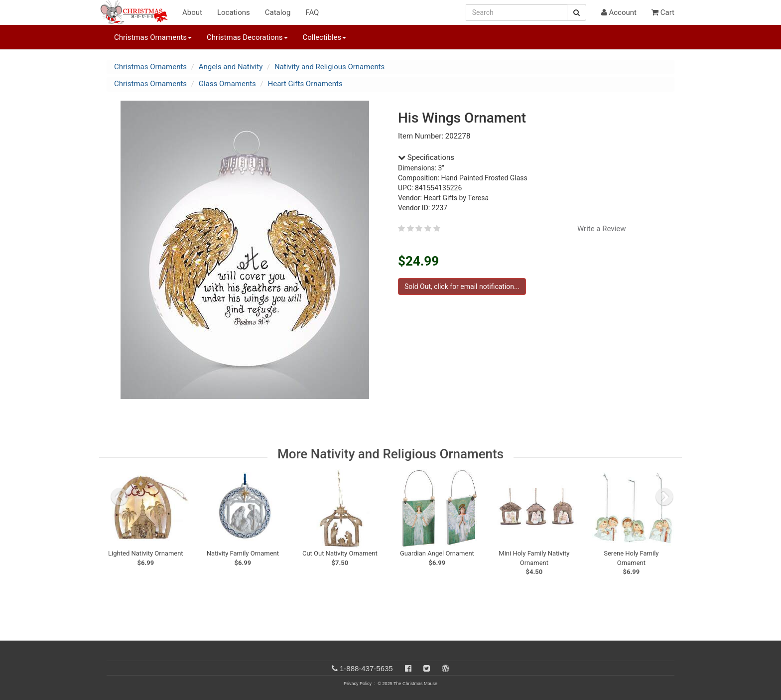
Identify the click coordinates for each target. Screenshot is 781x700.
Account (619, 12)
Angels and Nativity (231, 67)
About (192, 12)
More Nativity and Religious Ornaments (390, 454)
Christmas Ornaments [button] (153, 37)
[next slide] (664, 497)
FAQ (312, 12)
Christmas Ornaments (150, 67)
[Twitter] (427, 668)
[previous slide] (120, 497)
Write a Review (602, 229)
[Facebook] (408, 668)
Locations (234, 12)
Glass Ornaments (227, 84)
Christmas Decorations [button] (247, 37)
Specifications (426, 157)
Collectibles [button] (325, 37)
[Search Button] (577, 12)
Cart (663, 12)
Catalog (278, 12)
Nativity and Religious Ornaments (329, 67)
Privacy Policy (358, 684)
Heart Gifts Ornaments (305, 84)
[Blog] (446, 668)
